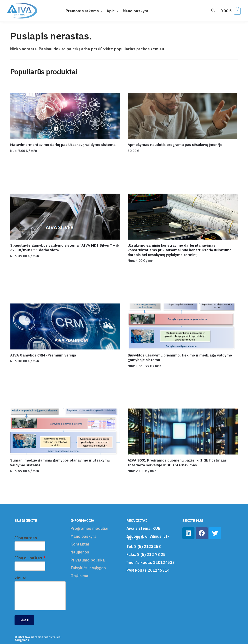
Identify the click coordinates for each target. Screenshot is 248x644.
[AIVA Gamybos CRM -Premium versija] (65, 326)
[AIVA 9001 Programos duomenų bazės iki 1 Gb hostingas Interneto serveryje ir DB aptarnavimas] (183, 432)
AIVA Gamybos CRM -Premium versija (43, 355)
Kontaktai (80, 544)
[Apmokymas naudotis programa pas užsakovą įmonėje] (183, 116)
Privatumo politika (88, 560)
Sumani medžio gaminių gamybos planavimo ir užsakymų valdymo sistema (60, 463)
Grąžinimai (80, 576)
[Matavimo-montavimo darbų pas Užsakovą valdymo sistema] (65, 116)
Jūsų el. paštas (30, 558)
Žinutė (20, 578)
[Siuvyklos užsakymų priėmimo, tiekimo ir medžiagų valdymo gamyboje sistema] (183, 326)
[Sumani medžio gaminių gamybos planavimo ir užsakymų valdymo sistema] (65, 432)
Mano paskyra (84, 536)
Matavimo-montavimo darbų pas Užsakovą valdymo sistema (63, 145)
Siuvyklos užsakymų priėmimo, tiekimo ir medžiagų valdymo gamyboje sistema (180, 358)
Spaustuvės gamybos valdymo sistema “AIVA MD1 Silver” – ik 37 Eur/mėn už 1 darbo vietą (65, 248)
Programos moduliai (89, 528)
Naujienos (80, 552)
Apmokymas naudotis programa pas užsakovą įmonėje (175, 145)
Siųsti (24, 620)
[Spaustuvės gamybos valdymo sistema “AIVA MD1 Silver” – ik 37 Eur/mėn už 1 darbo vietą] (65, 217)
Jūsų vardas (26, 538)
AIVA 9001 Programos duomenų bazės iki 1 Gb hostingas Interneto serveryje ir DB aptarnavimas (177, 463)
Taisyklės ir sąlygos (88, 568)
